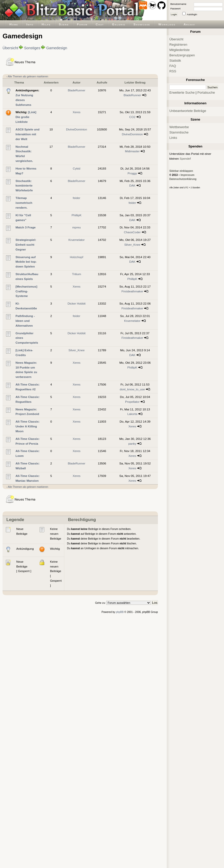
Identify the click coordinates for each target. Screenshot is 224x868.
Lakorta (132, 414)
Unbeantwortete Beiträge (188, 111)
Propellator (132, 402)
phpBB (120, 612)
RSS (173, 71)
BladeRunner (77, 90)
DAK (132, 185)
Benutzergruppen (182, 55)
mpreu (76, 227)
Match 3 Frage (26, 227)
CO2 (132, 117)
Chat (100, 24)
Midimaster (132, 151)
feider (76, 198)
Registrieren (178, 45)
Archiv (189, 24)
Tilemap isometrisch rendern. (24, 203)
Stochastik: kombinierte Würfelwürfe (24, 186)
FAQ (173, 66)
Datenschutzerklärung (183, 179)
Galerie (119, 24)
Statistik (175, 61)
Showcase (142, 24)
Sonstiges (32, 48)
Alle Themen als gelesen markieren (28, 77)
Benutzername (178, 4)
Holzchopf (77, 257)
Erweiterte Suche (182, 93)
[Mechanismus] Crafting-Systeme (26, 291)
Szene (64, 24)
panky (132, 444)
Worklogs (167, 24)
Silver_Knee (132, 245)
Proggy (132, 173)
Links (173, 138)
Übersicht (10, 48)
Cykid (76, 168)
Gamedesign (57, 48)
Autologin (192, 14)
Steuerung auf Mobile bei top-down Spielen (26, 262)
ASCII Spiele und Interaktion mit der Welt (27, 134)
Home (14, 24)
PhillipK (76, 215)
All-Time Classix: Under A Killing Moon (28, 426)
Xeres (77, 112)
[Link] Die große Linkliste (26, 117)
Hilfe (46, 24)
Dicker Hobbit (77, 303)
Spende (185, 158)
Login (174, 14)
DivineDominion (77, 129)
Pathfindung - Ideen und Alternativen (25, 321)
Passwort (175, 9)
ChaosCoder (132, 232)
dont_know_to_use (132, 389)
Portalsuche (206, 93)
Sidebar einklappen (181, 171)
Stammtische (179, 132)
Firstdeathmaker (132, 291)
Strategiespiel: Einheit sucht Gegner (26, 245)
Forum (82, 24)
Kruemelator (77, 240)
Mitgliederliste (180, 50)
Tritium (77, 274)
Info (30, 24)
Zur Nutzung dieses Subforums (24, 100)
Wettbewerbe (179, 127)
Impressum (187, 175)
